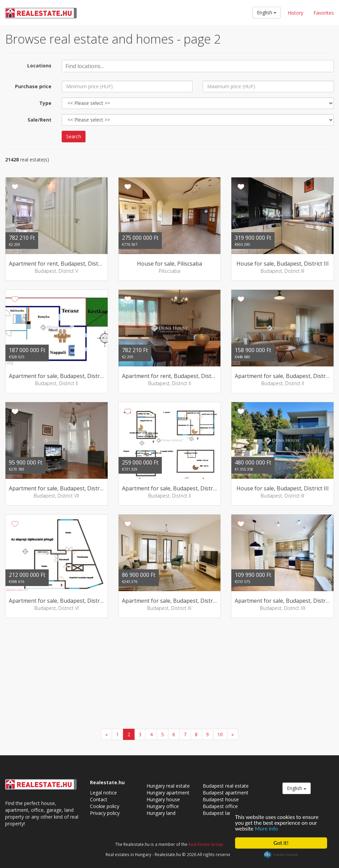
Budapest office (220, 806)
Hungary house (163, 799)
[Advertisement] (169, 674)
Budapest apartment (226, 793)
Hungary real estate (168, 786)
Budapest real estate (226, 786)
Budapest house (221, 799)
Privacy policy (105, 813)
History (295, 13)
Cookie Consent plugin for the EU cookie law (281, 855)
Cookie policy (105, 806)
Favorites (324, 13)
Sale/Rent (40, 120)
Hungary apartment (168, 793)
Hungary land (161, 813)
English (267, 12)
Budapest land (219, 813)
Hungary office (163, 806)
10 (220, 734)
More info (266, 829)
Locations (39, 66)
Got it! (281, 843)
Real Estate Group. (206, 844)
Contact (99, 799)
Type (45, 103)
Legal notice (103, 793)
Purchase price (33, 86)
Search (74, 136)
